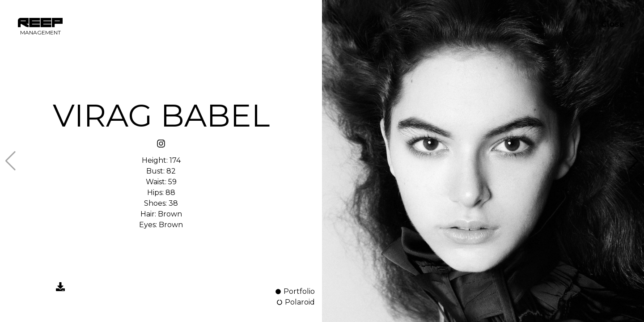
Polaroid (295, 302)
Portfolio (295, 291)
